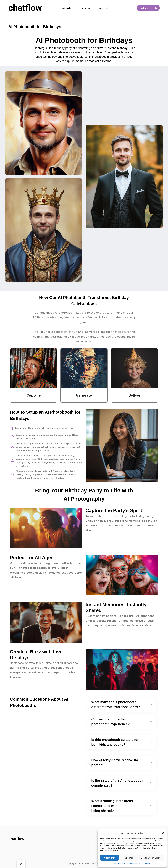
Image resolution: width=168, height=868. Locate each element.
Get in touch (148, 8)
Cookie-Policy (119, 863)
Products (67, 8)
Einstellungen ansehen (152, 858)
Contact (103, 8)
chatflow (25, 8)
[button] (163, 833)
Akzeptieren (109, 858)
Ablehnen (129, 858)
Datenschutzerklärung (135, 863)
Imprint (148, 863)
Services (86, 8)
